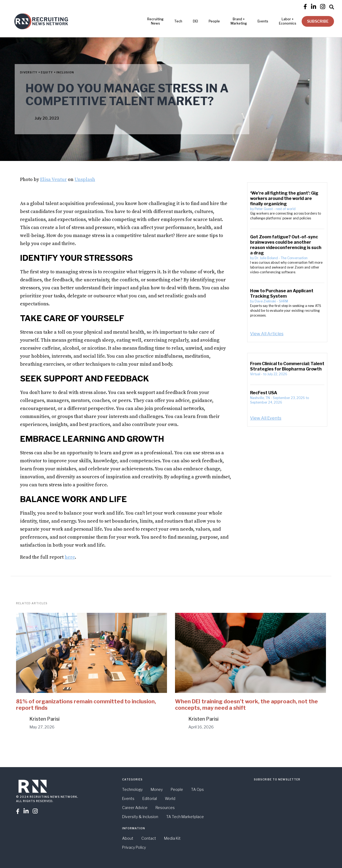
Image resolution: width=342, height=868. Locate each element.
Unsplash (85, 179)
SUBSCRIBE (318, 21)
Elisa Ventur (53, 179)
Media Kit (172, 838)
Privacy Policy (134, 847)
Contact (149, 838)
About (128, 838)
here (70, 557)
